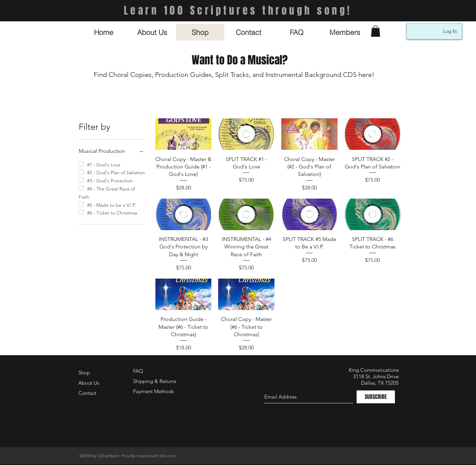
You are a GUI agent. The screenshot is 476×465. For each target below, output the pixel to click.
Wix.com (168, 456)
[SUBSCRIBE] (376, 397)
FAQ (138, 371)
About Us (89, 383)
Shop (84, 373)
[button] (376, 31)
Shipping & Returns (155, 381)
